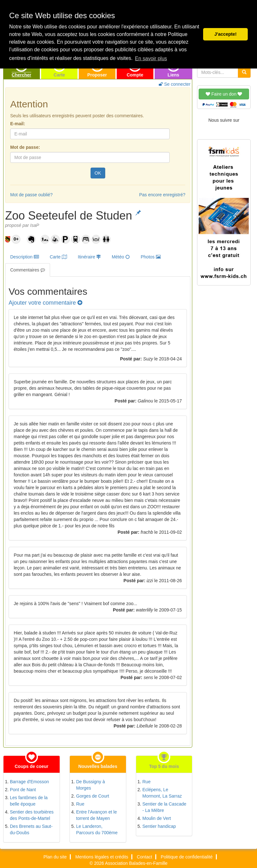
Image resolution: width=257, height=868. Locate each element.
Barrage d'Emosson (29, 782)
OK (98, 173)
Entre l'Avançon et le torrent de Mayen (97, 815)
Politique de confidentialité (187, 857)
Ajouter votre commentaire (45, 303)
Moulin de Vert (157, 818)
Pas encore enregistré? (162, 195)
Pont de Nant (23, 790)
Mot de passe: (25, 147)
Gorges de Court (93, 796)
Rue (80, 804)
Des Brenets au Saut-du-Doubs (31, 829)
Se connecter (175, 84)
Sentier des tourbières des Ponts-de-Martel (32, 815)
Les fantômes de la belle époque (29, 801)
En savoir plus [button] (151, 58)
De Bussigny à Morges (91, 785)
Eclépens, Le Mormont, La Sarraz (162, 793)
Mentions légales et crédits (102, 857)
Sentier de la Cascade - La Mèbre (165, 807)
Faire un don (224, 94)
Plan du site (55, 857)
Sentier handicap (159, 826)
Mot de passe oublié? (31, 195)
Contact (144, 857)
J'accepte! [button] (225, 34)
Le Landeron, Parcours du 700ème (97, 829)
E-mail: (18, 124)
